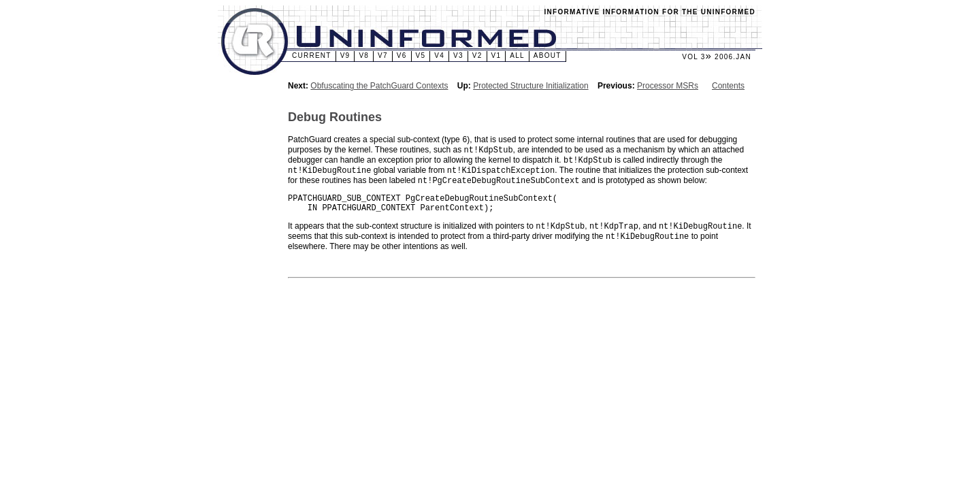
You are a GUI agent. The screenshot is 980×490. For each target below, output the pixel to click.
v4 (439, 55)
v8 (364, 55)
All (517, 55)
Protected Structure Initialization (530, 86)
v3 (458, 55)
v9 (345, 55)
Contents (728, 86)
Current (312, 55)
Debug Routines (335, 117)
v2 (477, 55)
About (548, 55)
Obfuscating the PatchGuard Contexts (379, 86)
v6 (402, 55)
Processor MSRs (668, 86)
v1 (496, 55)
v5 (421, 55)
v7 (383, 55)
